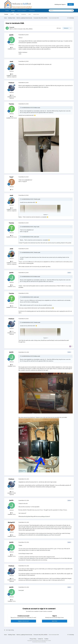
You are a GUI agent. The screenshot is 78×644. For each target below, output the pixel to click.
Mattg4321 (11, 522)
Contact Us (40, 639)
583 (12, 535)
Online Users (36, 14)
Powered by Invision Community (39, 642)
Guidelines (24, 14)
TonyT (11, 177)
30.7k (12, 95)
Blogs (17, 14)
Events (12, 14)
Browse (13, 11)
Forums (6, 14)
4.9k (12, 116)
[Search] (56, 11)
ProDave (11, 83)
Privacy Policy (33, 639)
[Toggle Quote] (21, 108)
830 (12, 74)
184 (12, 47)
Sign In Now (55, 621)
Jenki (11, 61)
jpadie (13, 27)
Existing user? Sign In (60, 4)
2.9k (12, 190)
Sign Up (71, 4)
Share (59, 28)
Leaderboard (32, 11)
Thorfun (11, 104)
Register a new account (23, 621)
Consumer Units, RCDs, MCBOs (25, 29)
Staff (30, 14)
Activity (7, 11)
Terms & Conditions (22, 11)
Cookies (46, 639)
